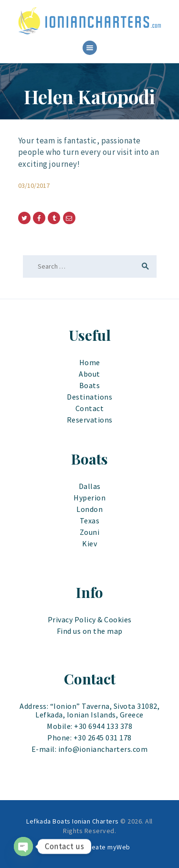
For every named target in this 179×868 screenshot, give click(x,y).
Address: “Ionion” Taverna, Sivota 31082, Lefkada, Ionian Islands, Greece (89, 710)
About (89, 374)
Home (90, 362)
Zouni (90, 532)
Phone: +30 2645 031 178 (89, 738)
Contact (90, 408)
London (89, 509)
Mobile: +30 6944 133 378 (89, 726)
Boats (90, 385)
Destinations (89, 397)
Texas (90, 521)
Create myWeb (108, 847)
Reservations (90, 420)
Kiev (89, 543)
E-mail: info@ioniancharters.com (90, 749)
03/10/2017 (34, 185)
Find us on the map (90, 631)
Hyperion (89, 498)
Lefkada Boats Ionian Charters (73, 821)
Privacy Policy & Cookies (90, 619)
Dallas (90, 486)
